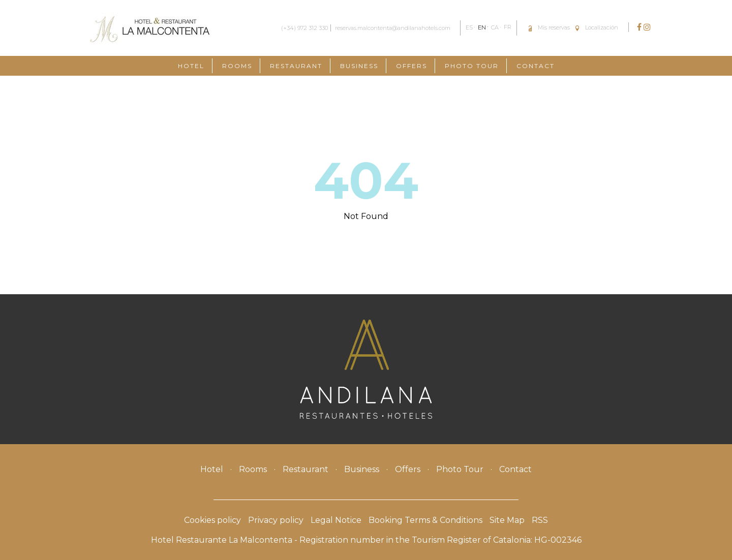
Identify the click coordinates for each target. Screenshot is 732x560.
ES (469, 27)
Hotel (191, 66)
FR (508, 27)
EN (482, 27)
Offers (411, 66)
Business (359, 66)
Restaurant (296, 66)
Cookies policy (212, 520)
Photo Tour (472, 66)
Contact (536, 66)
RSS (540, 520)
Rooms (237, 66)
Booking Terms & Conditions (425, 520)
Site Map (507, 520)
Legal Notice (336, 520)
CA (495, 27)
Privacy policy (276, 520)
